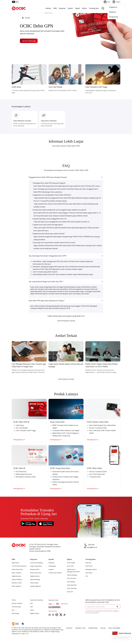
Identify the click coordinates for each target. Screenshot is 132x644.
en (17, 2)
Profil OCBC (89, 566)
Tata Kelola (89, 573)
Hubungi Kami (53, 611)
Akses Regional (16, 586)
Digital (77, 8)
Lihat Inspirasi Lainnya (66, 379)
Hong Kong (113, 17)
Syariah (70, 8)
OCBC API (70, 592)
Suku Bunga (15, 613)
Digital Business (16, 576)
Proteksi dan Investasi (55, 573)
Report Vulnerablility (114, 628)
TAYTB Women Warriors (19, 566)
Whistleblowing (93, 628)
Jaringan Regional (35, 586)
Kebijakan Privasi (80, 628)
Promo (14, 600)
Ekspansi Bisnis (35, 569)
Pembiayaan (52, 566)
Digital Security (35, 613)
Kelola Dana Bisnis (17, 569)
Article (32, 610)
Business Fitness (17, 583)
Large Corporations (36, 566)
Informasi (88, 563)
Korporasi (62, 8)
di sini (27, 634)
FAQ (31, 603)
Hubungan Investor (91, 569)
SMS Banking (71, 582)
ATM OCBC (70, 566)
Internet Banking (72, 575)
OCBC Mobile (71, 563)
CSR (87, 576)
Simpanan (51, 563)
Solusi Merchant (72, 585)
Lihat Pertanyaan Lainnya (66, 321)
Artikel (84, 8)
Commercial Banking (36, 563)
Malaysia (112, 12)
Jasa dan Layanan (17, 603)
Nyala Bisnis (15, 563)
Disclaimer (69, 628)
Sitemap (103, 628)
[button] (66, 177)
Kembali (26, 18)
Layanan (51, 569)
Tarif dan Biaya (16, 607)
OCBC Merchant (72, 588)
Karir (32, 607)
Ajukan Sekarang (29, 41)
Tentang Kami (94, 8)
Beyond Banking (17, 579)
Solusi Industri (34, 583)
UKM (55, 8)
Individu (48, 8)
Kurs (13, 610)
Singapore (113, 7)
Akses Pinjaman (16, 573)
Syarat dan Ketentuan (37, 600)
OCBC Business (72, 578)
